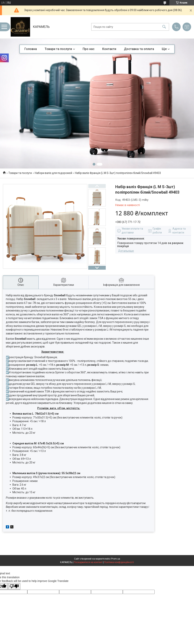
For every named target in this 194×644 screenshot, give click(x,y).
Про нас (89, 49)
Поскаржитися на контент (88, 562)
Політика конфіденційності (119, 562)
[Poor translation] (14, 587)
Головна (31, 49)
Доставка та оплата (139, 49)
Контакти (109, 49)
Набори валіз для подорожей (53, 173)
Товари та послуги (58, 49)
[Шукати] (164, 27)
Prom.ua (116, 559)
